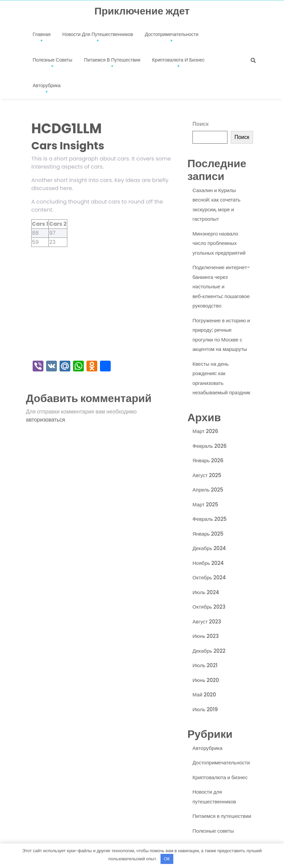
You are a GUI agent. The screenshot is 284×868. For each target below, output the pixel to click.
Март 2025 (205, 504)
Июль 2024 (206, 592)
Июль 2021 (205, 665)
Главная (42, 34)
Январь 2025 (208, 534)
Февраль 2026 (209, 446)
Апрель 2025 (208, 490)
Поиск (201, 124)
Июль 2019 (205, 709)
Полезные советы (52, 60)
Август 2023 (207, 622)
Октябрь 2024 (209, 577)
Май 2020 (204, 695)
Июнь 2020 (206, 680)
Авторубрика (47, 85)
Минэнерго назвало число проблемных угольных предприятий (219, 243)
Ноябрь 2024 (208, 563)
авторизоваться (45, 420)
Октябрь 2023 (209, 607)
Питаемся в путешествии (112, 60)
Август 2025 (207, 475)
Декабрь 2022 (209, 651)
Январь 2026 (208, 460)
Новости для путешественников (98, 34)
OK (167, 859)
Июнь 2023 (206, 636)
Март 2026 (205, 431)
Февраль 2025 (209, 519)
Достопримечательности (171, 34)
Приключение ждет (142, 11)
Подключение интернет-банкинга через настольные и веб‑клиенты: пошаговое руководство (221, 286)
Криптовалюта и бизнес (178, 60)
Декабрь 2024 (209, 548)
